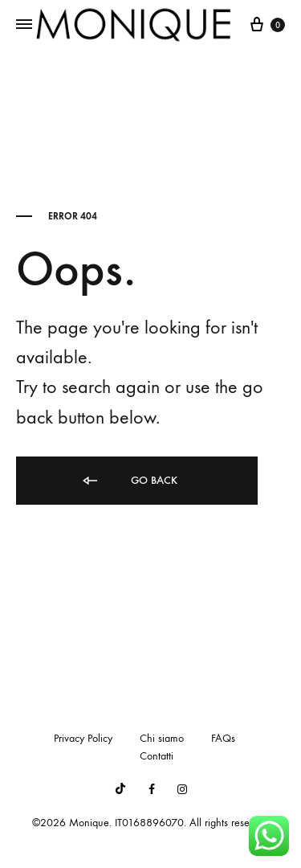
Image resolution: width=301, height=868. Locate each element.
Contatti (157, 756)
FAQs (223, 738)
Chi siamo (162, 738)
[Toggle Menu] (24, 25)
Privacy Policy (83, 738)
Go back (129, 481)
